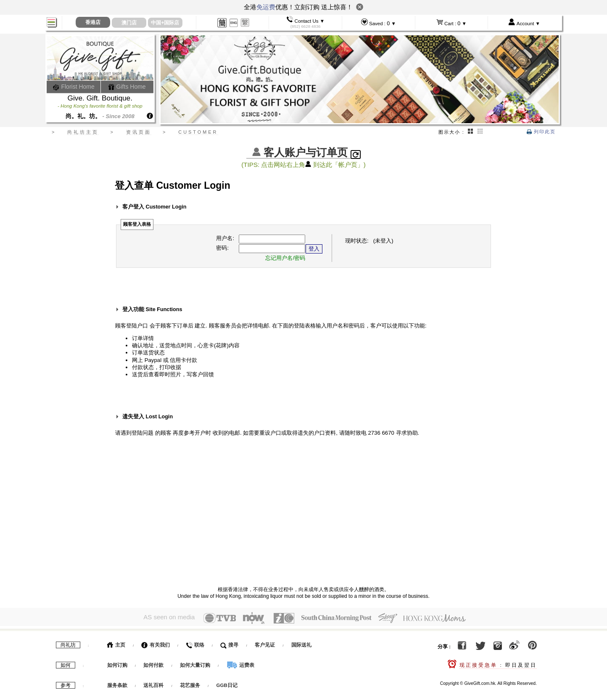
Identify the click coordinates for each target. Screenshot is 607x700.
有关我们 (155, 643)
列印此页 (541, 132)
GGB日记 (227, 683)
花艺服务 (190, 683)
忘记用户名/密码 (285, 258)
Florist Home (74, 87)
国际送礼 (301, 643)
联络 (195, 643)
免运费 (266, 7)
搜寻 (229, 643)
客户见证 (265, 643)
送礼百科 (153, 683)
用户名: (225, 238)
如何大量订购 (196, 663)
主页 (116, 643)
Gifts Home (127, 87)
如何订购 (117, 663)
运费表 (240, 663)
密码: (222, 248)
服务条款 (117, 683)
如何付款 (154, 663)
